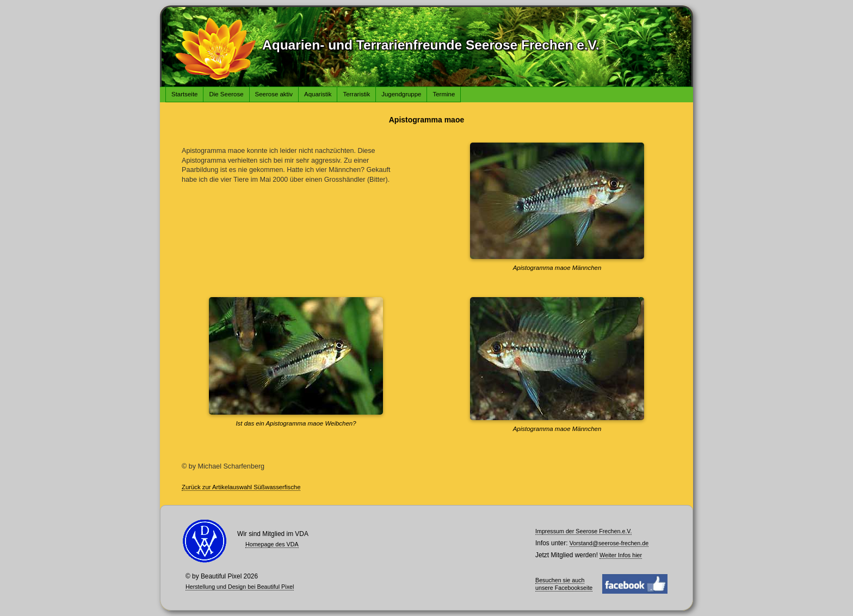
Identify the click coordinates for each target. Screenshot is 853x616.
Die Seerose (226, 94)
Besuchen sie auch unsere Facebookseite (564, 584)
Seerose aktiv (274, 94)
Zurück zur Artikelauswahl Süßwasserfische (241, 487)
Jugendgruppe (401, 94)
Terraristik (356, 94)
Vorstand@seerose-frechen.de (609, 543)
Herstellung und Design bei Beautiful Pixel (240, 587)
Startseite (184, 94)
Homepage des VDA (272, 544)
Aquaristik (318, 94)
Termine (444, 94)
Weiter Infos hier (621, 555)
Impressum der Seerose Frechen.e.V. (583, 531)
